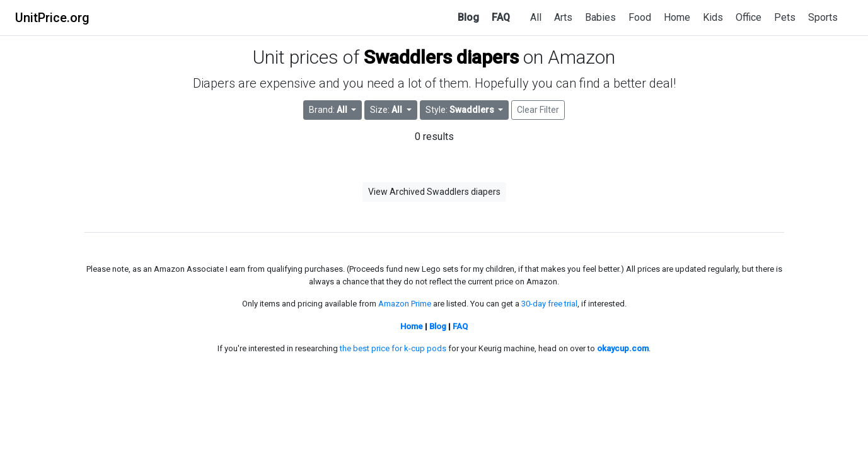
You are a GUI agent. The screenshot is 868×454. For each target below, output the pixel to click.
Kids (713, 17)
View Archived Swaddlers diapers (434, 192)
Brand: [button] (329, 110)
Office (749, 17)
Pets (785, 17)
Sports (823, 17)
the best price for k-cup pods (393, 348)
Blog (468, 17)
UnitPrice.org (52, 18)
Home (677, 17)
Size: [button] (387, 110)
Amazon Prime (405, 304)
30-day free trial (549, 304)
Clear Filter (538, 110)
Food (640, 17)
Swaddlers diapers (441, 57)
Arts (563, 17)
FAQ (501, 17)
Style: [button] (461, 110)
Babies (600, 17)
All (536, 17)
